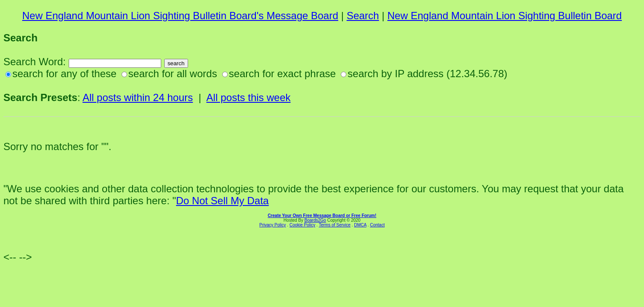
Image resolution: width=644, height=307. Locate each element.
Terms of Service (334, 225)
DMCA (360, 225)
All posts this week (248, 97)
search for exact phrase (283, 74)
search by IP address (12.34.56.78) (427, 74)
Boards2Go (315, 220)
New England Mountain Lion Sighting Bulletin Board (505, 16)
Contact (377, 225)
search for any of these (64, 74)
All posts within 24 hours (138, 97)
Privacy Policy (273, 225)
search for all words (173, 74)
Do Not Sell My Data (222, 201)
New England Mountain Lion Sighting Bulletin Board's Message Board (180, 16)
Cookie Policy (303, 225)
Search (363, 16)
